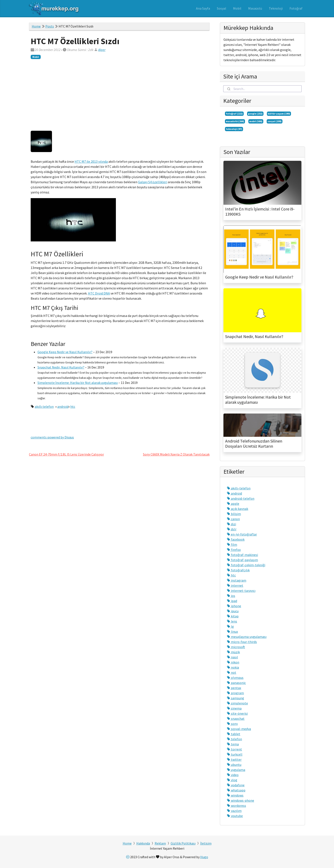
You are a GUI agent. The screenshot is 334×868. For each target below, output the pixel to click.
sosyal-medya (239, 729)
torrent (234, 749)
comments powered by (52, 437)
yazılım (234, 811)
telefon (234, 739)
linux (232, 631)
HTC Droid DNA (99, 293)
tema (233, 744)
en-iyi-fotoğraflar (242, 534)
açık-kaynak (238, 509)
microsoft (236, 647)
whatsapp (236, 790)
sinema (234, 708)
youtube (235, 816)
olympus (235, 678)
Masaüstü (255, 8)
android (63, 406)
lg (230, 626)
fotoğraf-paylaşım (242, 560)
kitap (233, 616)
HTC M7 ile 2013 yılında (91, 161)
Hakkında (143, 843)
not (232, 672)
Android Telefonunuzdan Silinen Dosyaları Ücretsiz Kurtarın (254, 444)
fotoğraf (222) (234, 114)
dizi (231, 524)
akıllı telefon (44, 406)
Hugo (204, 857)
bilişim (234, 514)
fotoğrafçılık (238, 570)
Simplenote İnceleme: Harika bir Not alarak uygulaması (78, 383)
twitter (234, 759)
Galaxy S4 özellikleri (153, 182)
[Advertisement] (119, 94)
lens (232, 621)
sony (232, 724)
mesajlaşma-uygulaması (247, 637)
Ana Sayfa (203, 8)
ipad (232, 601)
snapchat (236, 718)
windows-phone (240, 800)
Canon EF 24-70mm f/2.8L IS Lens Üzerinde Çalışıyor (66, 454)
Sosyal (222, 8)
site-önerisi (237, 713)
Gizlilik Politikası (183, 843)
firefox (234, 550)
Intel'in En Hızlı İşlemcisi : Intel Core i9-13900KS (260, 212)
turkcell (235, 754)
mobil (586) (256, 121)
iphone (234, 606)
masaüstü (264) (235, 121)
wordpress (236, 806)
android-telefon (241, 498)
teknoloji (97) (234, 129)
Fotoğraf (296, 8)
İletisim (206, 843)
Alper (102, 50)
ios (231, 596)
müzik (233, 652)
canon (233, 519)
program (235, 693)
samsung (235, 698)
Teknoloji (276, 8)
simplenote (237, 703)
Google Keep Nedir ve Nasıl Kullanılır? (65, 352)
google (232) (255, 114)
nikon (233, 662)
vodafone (236, 785)
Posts (50, 26)
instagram (237, 580)
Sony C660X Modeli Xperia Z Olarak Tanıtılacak (176, 454)
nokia (233, 667)
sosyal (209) (275, 121)
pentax (234, 688)
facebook (236, 539)
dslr (232, 529)
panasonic (236, 683)
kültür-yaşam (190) (279, 114)
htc (73, 406)
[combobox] (262, 89)
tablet (234, 734)
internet (235, 585)
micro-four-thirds (242, 642)
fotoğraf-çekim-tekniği (246, 565)
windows (235, 795)
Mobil (237, 8)
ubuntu (234, 765)
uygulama (236, 770)
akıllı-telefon (239, 488)
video (233, 775)
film (232, 544)
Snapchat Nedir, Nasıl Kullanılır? (61, 367)
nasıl (232, 657)
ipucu (233, 611)
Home (36, 26)
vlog (232, 780)
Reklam (160, 843)
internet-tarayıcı (241, 591)
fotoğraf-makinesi (242, 555)
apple (233, 504)
